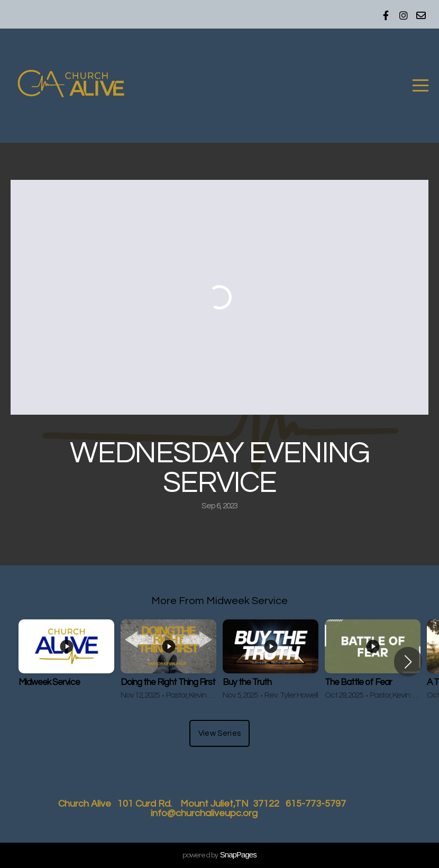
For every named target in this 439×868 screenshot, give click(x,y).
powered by (219, 855)
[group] (66, 662)
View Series (219, 733)
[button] (408, 662)
